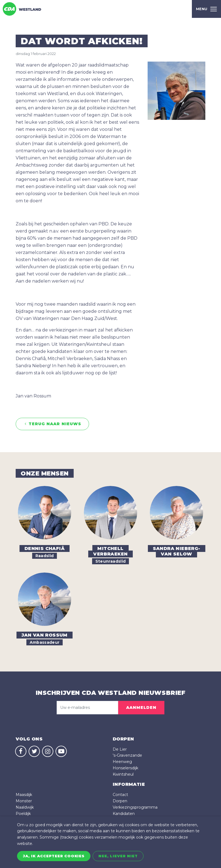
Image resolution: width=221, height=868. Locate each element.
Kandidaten (124, 814)
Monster (24, 801)
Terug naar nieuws (52, 424)
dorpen (123, 739)
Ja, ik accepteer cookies (54, 856)
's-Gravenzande (127, 755)
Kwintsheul (123, 774)
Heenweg (122, 762)
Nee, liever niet (118, 856)
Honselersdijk (125, 768)
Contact (120, 795)
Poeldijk (23, 814)
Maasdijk (24, 795)
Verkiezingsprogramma (135, 807)
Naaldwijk (25, 807)
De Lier (120, 749)
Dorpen (120, 801)
